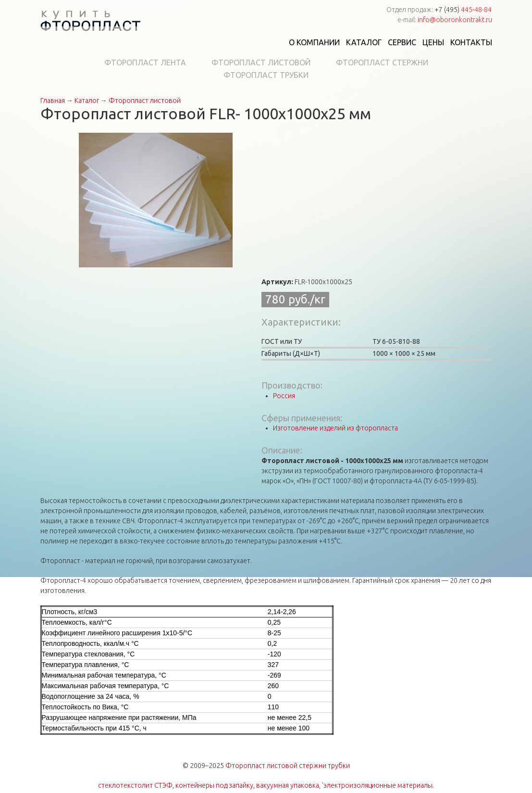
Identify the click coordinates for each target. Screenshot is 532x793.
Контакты (471, 42)
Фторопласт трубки (266, 75)
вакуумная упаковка (288, 785)
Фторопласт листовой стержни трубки (288, 766)
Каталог (364, 42)
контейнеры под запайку (214, 785)
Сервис (402, 42)
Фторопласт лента (145, 63)
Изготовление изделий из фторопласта (335, 428)
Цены (433, 42)
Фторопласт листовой (261, 63)
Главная (53, 101)
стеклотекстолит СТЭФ (135, 785)
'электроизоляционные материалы (377, 785)
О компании (314, 42)
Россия (284, 396)
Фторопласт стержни (382, 63)
